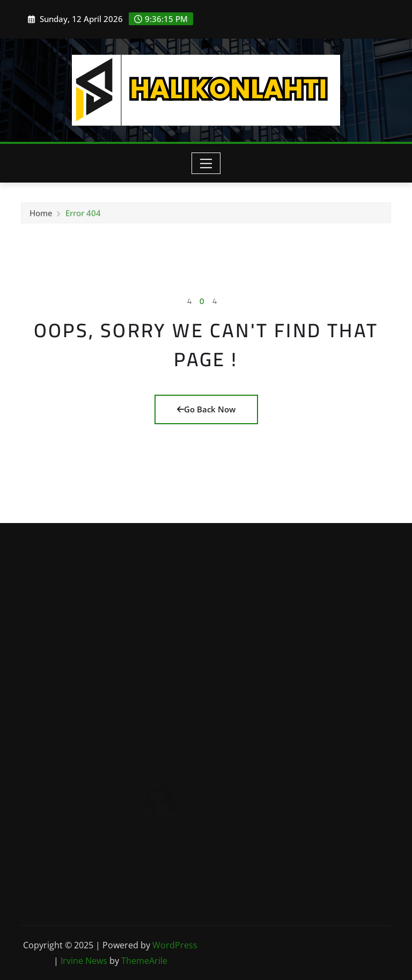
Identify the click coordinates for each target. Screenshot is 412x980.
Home (41, 214)
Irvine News (84, 961)
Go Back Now (206, 409)
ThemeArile (144, 961)
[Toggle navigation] (206, 163)
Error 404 (83, 214)
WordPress (175, 945)
